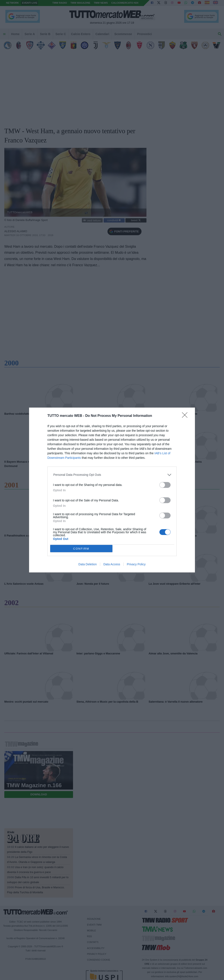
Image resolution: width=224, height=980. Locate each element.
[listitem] (112, 475)
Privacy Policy (136, 564)
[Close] (186, 416)
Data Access (112, 564)
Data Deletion (88, 564)
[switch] (165, 485)
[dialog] (112, 490)
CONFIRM (81, 549)
